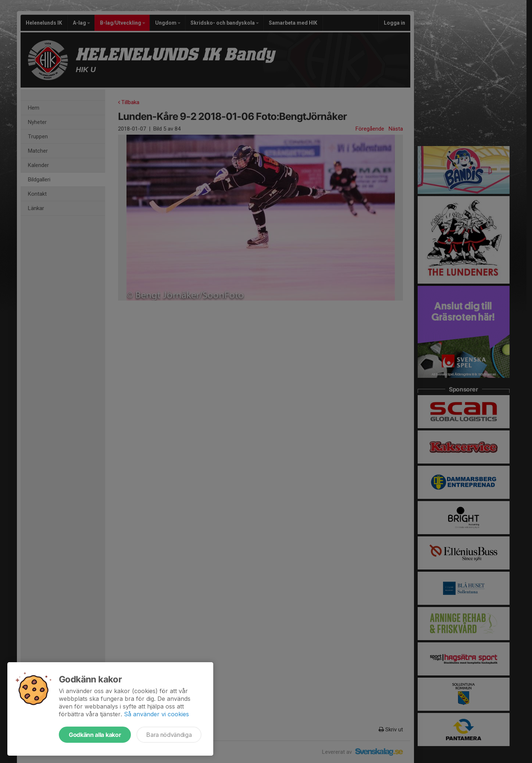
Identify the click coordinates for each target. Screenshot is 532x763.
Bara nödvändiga (169, 735)
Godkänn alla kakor (95, 735)
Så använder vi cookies (156, 714)
